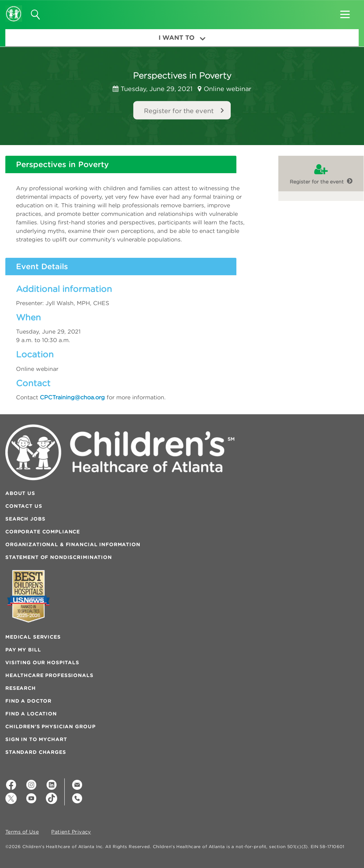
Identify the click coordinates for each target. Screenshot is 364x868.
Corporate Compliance (43, 532)
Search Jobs (25, 519)
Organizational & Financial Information (73, 544)
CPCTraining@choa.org (72, 397)
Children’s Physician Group (50, 726)
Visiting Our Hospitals (42, 662)
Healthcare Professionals (49, 675)
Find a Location (31, 714)
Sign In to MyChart (36, 739)
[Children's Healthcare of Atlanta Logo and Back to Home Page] (14, 9)
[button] (345, 12)
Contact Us (24, 506)
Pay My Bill (23, 650)
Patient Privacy (71, 832)
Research (21, 688)
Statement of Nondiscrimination (59, 557)
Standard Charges (36, 752)
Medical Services (33, 637)
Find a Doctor (28, 701)
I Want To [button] (182, 38)
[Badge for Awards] (28, 596)
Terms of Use (22, 832)
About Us (20, 493)
